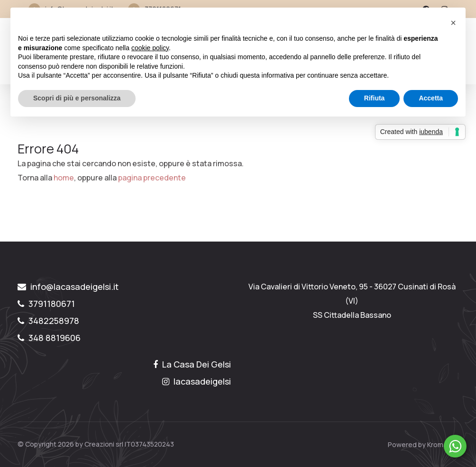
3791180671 (46, 304)
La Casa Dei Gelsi (192, 364)
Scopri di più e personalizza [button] (77, 98)
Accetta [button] (431, 98)
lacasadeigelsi (197, 381)
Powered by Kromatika (423, 445)
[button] (453, 23)
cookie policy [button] (150, 48)
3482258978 (48, 321)
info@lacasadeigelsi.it (68, 287)
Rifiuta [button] (375, 98)
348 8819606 (49, 338)
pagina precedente (152, 178)
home (64, 178)
